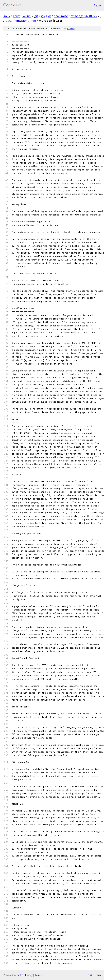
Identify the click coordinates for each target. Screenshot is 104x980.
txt (90, 975)
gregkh (46, 16)
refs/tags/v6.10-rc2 (84, 16)
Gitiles (20, 975)
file (71, 29)
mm (33, 21)
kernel (27, 16)
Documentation (16, 21)
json (98, 975)
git (36, 16)
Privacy (29, 975)
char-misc (61, 16)
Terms (38, 975)
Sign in (97, 5)
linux (7, 16)
